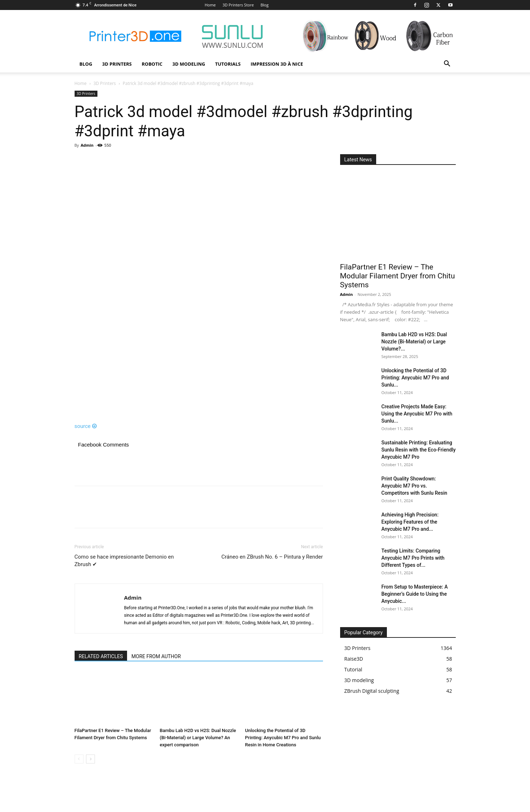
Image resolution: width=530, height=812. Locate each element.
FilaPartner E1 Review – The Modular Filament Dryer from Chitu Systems (398, 276)
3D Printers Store (238, 5)
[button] (447, 64)
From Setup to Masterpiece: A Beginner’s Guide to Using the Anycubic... (415, 594)
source (86, 426)
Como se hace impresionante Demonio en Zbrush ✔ (124, 561)
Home (210, 5)
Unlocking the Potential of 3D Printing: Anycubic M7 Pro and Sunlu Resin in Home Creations (283, 738)
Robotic (152, 64)
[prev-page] (79, 759)
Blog (264, 5)
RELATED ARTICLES (101, 656)
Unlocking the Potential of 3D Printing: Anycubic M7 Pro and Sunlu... (415, 378)
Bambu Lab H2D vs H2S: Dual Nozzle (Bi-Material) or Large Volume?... (414, 342)
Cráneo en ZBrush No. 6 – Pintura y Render (272, 557)
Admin (87, 145)
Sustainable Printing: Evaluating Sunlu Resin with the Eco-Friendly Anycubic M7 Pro (419, 450)
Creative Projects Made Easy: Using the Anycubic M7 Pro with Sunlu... (417, 414)
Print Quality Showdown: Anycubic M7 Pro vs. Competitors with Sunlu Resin (415, 486)
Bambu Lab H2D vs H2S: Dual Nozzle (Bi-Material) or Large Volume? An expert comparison (198, 738)
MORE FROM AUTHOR (156, 656)
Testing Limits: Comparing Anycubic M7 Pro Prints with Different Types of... (413, 558)
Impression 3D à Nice (277, 64)
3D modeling (189, 64)
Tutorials (228, 64)
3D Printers (117, 64)
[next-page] (90, 759)
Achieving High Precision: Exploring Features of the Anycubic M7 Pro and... (410, 522)
